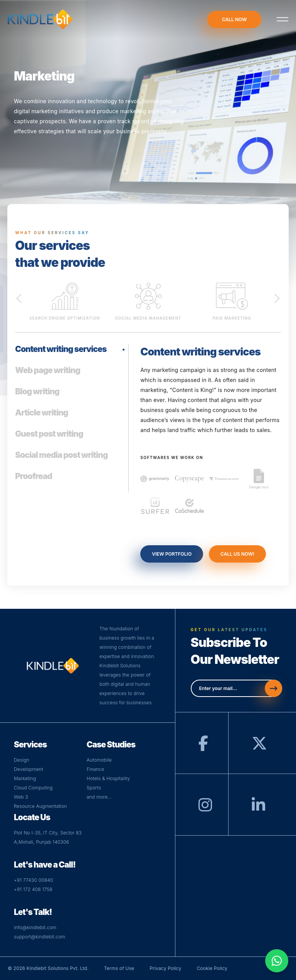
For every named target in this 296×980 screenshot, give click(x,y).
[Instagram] (205, 808)
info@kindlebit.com (35, 927)
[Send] (273, 688)
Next (277, 298)
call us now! (237, 554)
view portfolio (172, 554)
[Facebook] (203, 747)
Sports (94, 788)
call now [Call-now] (234, 19)
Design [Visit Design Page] (22, 760)
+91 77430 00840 (34, 880)
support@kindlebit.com (40, 937)
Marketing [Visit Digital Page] (25, 778)
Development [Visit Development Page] (29, 769)
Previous (19, 298)
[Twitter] (259, 747)
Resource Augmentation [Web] (40, 806)
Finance (96, 769)
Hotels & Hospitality (108, 778)
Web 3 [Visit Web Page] (21, 797)
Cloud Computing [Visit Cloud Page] (33, 788)
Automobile (99, 760)
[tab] (67, 355)
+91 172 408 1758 (33, 889)
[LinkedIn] (258, 808)
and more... (99, 797)
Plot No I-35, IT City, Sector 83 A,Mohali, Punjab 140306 (48, 837)
